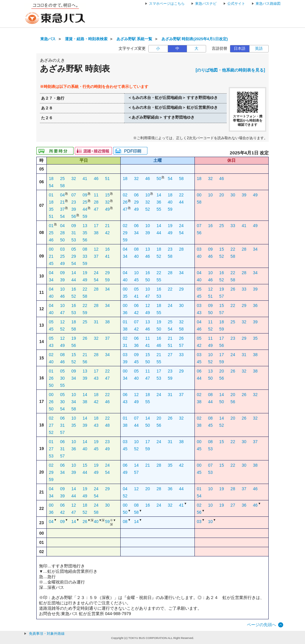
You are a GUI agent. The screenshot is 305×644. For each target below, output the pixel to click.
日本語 (240, 49)
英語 (259, 49)
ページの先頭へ (262, 625)
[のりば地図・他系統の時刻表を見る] (230, 70)
